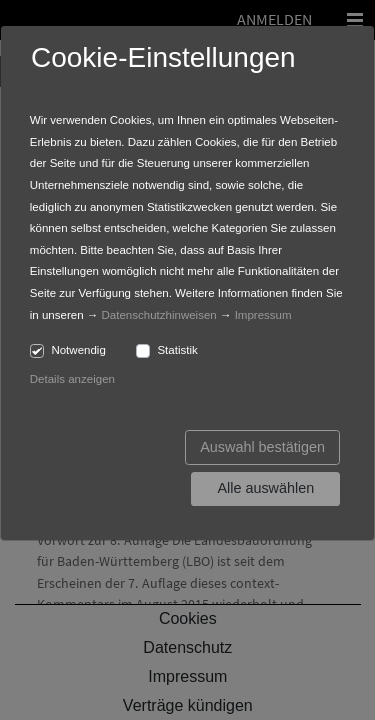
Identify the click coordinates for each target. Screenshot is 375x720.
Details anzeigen (72, 379)
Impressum (263, 315)
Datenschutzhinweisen (159, 315)
